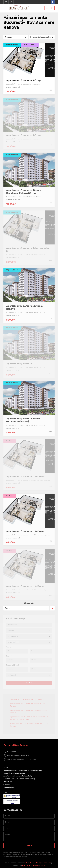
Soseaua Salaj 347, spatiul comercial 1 (22, 760)
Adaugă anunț (9, 787)
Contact (7, 785)
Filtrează (8, 37)
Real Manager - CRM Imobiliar (34, 866)
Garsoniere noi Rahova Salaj (14, 773)
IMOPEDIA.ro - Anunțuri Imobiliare (38, 863)
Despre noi (8, 782)
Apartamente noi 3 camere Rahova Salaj (19, 779)
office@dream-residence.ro (11, 2)
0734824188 (6, 2)
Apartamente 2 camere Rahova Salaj (18, 776)
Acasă (6, 768)
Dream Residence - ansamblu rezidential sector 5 (23, 770)
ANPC (6, 793)
